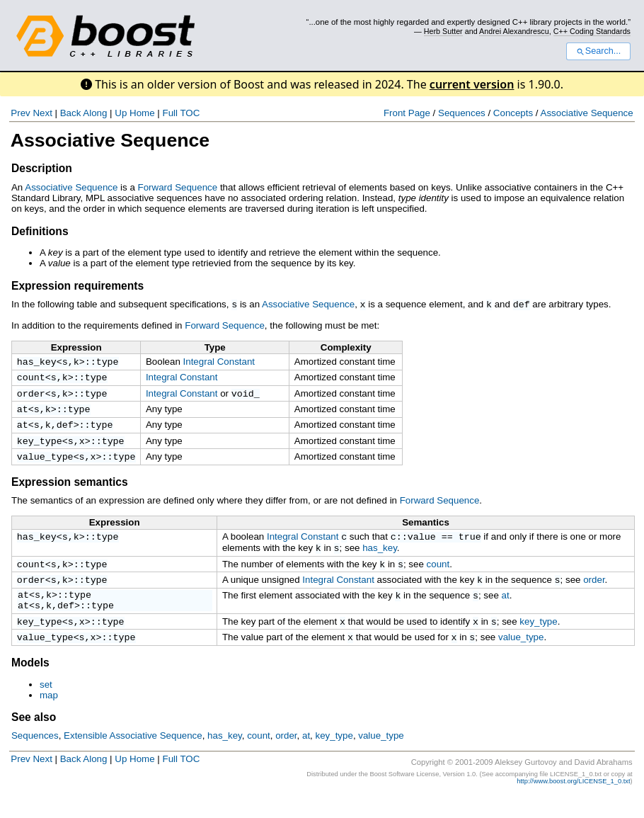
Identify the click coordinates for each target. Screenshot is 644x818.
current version (472, 84)
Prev (20, 113)
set (46, 706)
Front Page (407, 113)
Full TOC (181, 113)
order (31, 397)
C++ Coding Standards (592, 31)
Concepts (513, 113)
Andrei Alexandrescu (514, 31)
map (49, 717)
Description (42, 168)
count (31, 379)
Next (42, 113)
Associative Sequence (587, 113)
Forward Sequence (178, 187)
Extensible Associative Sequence (133, 757)
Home (142, 113)
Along (95, 113)
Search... (598, 51)
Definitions (40, 231)
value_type (45, 465)
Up (121, 113)
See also (34, 739)
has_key (37, 362)
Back (71, 113)
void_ (246, 397)
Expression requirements (77, 286)
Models (30, 684)
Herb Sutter (443, 31)
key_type (40, 448)
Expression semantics (70, 491)
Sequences (462, 113)
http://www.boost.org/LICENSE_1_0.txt (573, 803)
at (23, 414)
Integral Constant (219, 361)
